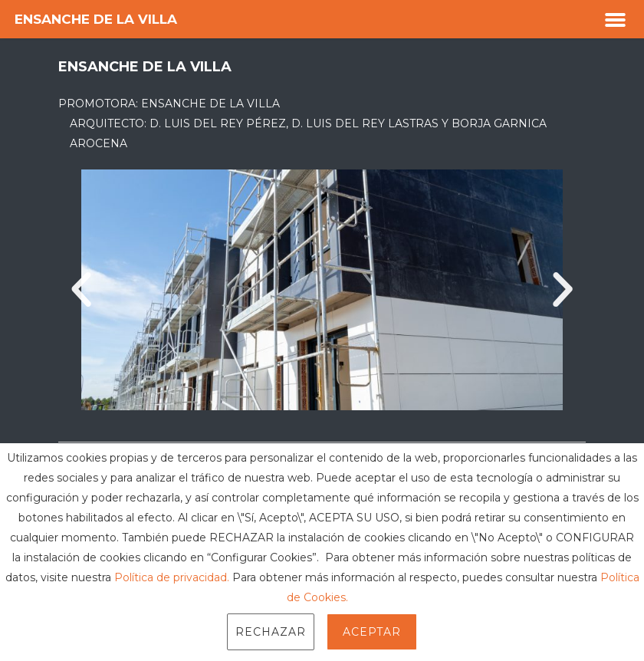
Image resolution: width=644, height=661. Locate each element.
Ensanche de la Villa (96, 19)
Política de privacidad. (172, 577)
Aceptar (372, 632)
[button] (616, 19)
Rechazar (271, 632)
